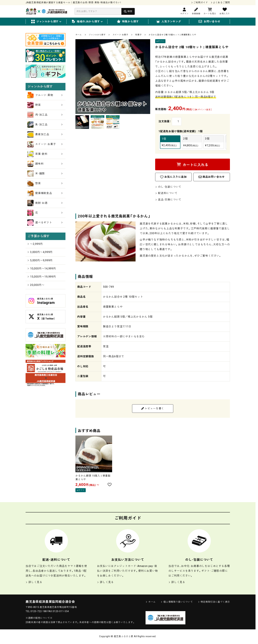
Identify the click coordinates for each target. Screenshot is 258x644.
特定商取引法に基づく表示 (214, 602)
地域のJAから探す (87, 22)
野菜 (45, 105)
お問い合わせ (209, 22)
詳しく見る (34, 583)
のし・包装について (168, 187)
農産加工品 (45, 134)
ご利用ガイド (201, 2)
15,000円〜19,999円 (42, 277)
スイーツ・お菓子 (120, 35)
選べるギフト (45, 223)
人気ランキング (169, 22)
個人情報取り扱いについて (177, 602)
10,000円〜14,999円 (42, 269)
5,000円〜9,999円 (40, 260)
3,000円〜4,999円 (40, 252)
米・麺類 (45, 174)
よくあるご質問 (221, 2)
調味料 (45, 164)
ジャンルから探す (46, 22)
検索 (130, 11)
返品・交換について (168, 200)
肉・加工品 (45, 115)
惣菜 (45, 183)
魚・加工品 (45, 125)
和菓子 (138, 35)
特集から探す (128, 22)
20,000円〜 (36, 285)
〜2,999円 (35, 244)
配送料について (166, 194)
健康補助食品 (45, 193)
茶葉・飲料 (45, 154)
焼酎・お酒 (45, 203)
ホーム (79, 35)
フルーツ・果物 (45, 95)
